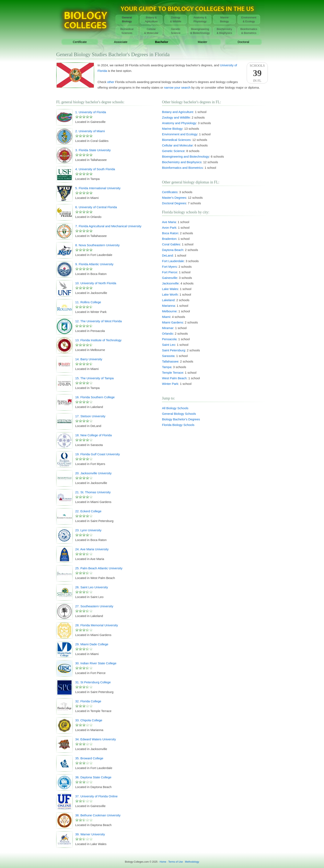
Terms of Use (176, 862)
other (111, 82)
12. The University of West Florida (98, 321)
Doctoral (243, 42)
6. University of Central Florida (96, 207)
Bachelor (162, 42)
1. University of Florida (91, 112)
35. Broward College (89, 758)
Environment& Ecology (249, 19)
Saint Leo (169, 345)
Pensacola (169, 339)
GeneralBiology (127, 19)
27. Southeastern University (94, 606)
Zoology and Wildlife (176, 117)
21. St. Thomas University (93, 492)
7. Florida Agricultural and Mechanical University (108, 226)
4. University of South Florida (95, 169)
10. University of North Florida (96, 283)
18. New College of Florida (94, 435)
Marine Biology (172, 129)
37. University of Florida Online (96, 796)
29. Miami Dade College (92, 644)
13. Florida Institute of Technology (98, 340)
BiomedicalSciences (127, 31)
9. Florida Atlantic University (94, 264)
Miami (166, 317)
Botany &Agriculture (151, 19)
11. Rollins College (88, 302)
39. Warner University (90, 834)
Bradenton (169, 239)
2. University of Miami (90, 131)
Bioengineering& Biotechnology (200, 31)
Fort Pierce (170, 272)
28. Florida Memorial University (97, 625)
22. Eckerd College (88, 511)
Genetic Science (173, 151)
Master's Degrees (174, 198)
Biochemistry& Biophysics (224, 31)
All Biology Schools (175, 408)
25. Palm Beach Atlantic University (99, 568)
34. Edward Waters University (96, 739)
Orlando (167, 334)
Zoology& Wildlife (176, 19)
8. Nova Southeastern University (97, 245)
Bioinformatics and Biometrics (182, 168)
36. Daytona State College (93, 777)
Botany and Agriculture (178, 112)
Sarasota (168, 356)
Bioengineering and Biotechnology (186, 156)
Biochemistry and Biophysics (182, 162)
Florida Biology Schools (178, 425)
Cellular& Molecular (151, 31)
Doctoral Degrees (174, 203)
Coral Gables (171, 244)
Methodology (192, 862)
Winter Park (170, 384)
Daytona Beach (173, 250)
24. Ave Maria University (92, 549)
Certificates (170, 192)
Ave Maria (169, 222)
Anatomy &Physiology (200, 19)
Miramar (168, 328)
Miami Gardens (173, 322)
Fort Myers (169, 267)
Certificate (80, 42)
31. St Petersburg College (93, 682)
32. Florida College (88, 701)
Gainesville (170, 278)
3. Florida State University (93, 150)
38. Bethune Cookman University (98, 815)
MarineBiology (225, 19)
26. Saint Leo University (92, 587)
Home (163, 862)
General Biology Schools (179, 414)
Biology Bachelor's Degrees (181, 419)
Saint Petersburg (174, 350)
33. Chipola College (89, 720)
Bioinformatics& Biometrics (249, 31)
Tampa (167, 367)
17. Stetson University (90, 416)
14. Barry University (89, 359)
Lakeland (168, 300)
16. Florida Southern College (95, 397)
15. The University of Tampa (94, 378)
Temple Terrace (173, 373)
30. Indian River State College (96, 663)
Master (202, 42)
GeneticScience (176, 31)
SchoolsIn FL (257, 73)
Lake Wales (170, 289)
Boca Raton (170, 233)
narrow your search (177, 87)
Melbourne (169, 311)
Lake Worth (170, 294)
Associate (121, 42)
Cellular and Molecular (177, 145)
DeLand (167, 255)
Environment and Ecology (180, 134)
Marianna (169, 306)
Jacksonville (170, 283)
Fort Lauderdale (173, 261)
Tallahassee (170, 361)
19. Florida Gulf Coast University (98, 454)
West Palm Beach (174, 378)
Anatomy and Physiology (179, 123)
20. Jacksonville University (93, 473)
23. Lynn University (88, 530)
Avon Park (169, 228)
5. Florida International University (98, 188)
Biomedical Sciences (176, 140)
